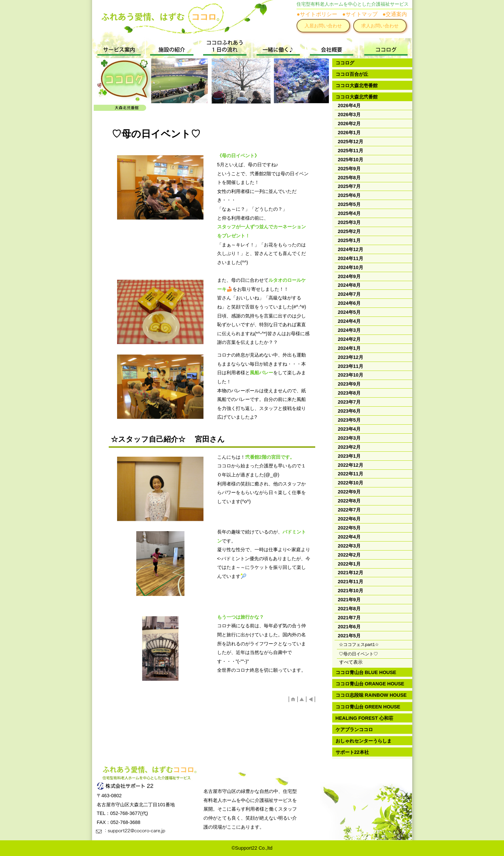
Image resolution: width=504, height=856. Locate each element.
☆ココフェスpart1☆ (359, 645)
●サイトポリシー (317, 14)
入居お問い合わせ (323, 26)
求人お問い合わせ (380, 26)
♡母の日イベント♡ (358, 654)
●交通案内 (395, 14)
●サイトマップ (360, 14)
